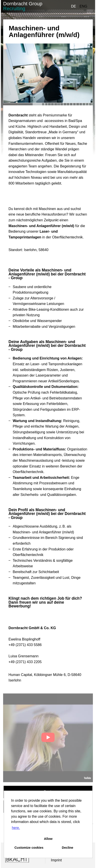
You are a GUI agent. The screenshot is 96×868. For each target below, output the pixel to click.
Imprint (56, 860)
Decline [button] (67, 848)
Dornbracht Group (23, 6)
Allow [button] (48, 839)
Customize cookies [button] (29, 848)
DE (74, 6)
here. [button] (16, 828)
